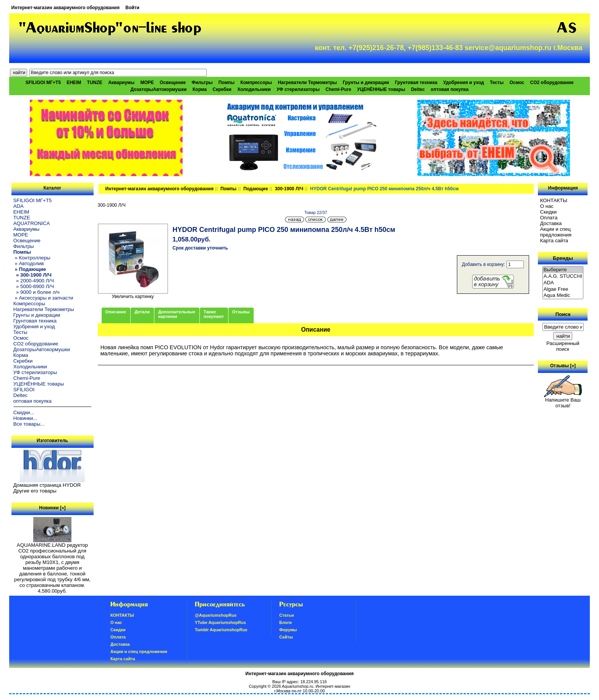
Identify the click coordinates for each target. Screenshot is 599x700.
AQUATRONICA (32, 223)
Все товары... (29, 424)
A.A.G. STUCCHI (563, 276)
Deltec (418, 89)
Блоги (286, 622)
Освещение (173, 83)
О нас (547, 206)
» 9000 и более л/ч (36, 292)
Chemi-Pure (338, 89)
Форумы (288, 630)
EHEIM (74, 83)
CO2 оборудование (552, 83)
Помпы (228, 189)
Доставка (551, 223)
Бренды (563, 258)
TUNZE (95, 83)
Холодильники (254, 89)
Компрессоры (256, 83)
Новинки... (25, 418)
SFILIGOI (24, 390)
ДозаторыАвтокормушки (159, 89)
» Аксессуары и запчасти (43, 298)
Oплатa (549, 218)
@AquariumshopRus (216, 615)
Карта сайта (554, 241)
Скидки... (24, 412)
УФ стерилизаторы (298, 89)
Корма (200, 89)
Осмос (517, 83)
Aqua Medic (563, 296)
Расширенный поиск (563, 346)
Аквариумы (121, 83)
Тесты (497, 83)
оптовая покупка (449, 89)
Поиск (563, 314)
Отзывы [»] (563, 366)
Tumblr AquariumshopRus (221, 630)
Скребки (222, 89)
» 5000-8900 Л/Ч (34, 286)
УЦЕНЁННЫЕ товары (381, 89)
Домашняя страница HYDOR (47, 485)
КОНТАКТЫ (554, 200)
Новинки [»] (52, 508)
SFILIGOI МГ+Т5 (43, 83)
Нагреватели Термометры (307, 83)
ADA (19, 206)
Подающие (256, 189)
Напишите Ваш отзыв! (563, 400)
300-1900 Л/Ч (289, 189)
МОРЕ (147, 83)
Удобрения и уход (464, 83)
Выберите (563, 270)
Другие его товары (35, 491)
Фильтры (202, 83)
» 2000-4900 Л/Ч (34, 281)
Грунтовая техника (416, 83)
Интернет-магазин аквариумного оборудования (66, 8)
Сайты (286, 637)
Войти (132, 8)
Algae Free (563, 289)
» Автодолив (29, 263)
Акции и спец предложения (556, 232)
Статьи (287, 615)
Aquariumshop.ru (298, 686)
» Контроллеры (32, 258)
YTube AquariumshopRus (220, 622)
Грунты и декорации (366, 83)
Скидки (549, 212)
